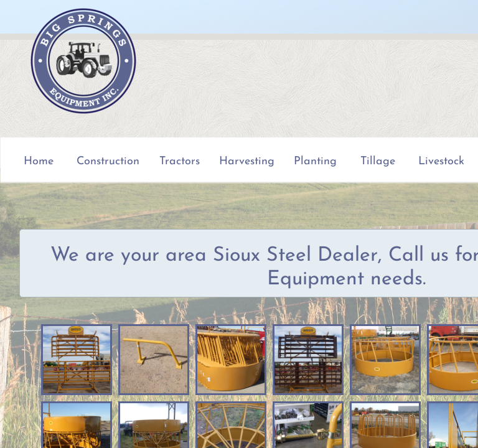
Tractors (180, 161)
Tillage (378, 161)
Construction (108, 161)
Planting (315, 161)
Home (39, 161)
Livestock (441, 161)
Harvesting (247, 161)
